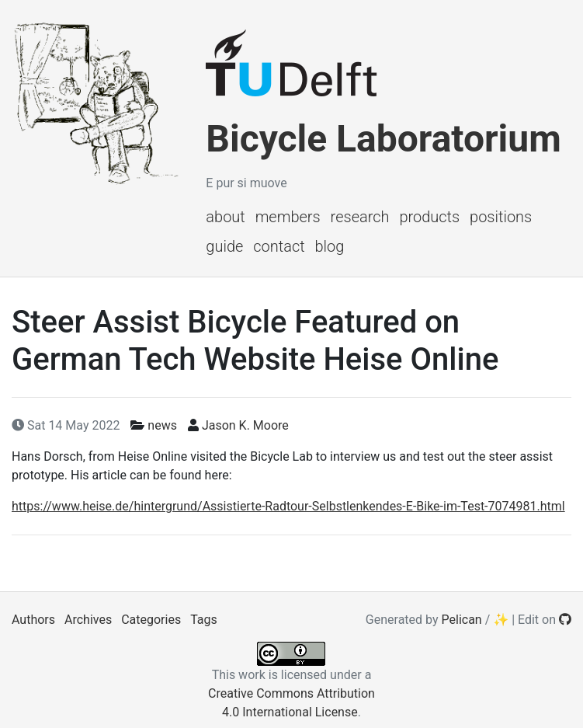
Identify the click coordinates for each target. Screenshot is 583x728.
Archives (88, 620)
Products (429, 217)
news (162, 425)
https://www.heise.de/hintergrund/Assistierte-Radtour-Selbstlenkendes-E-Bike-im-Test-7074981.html (288, 506)
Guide (224, 246)
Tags (204, 620)
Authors (33, 620)
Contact (279, 246)
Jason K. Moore (245, 425)
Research (360, 217)
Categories (151, 620)
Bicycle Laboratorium (383, 139)
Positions (501, 217)
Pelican (462, 620)
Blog (330, 246)
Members (288, 217)
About (225, 217)
